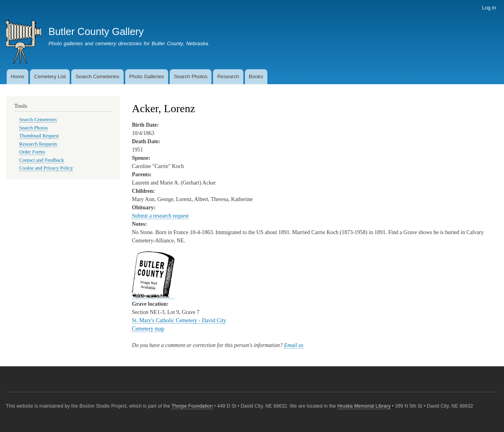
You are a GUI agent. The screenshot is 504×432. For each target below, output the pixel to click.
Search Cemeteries (97, 77)
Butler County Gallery (96, 31)
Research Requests (38, 144)
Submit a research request (160, 216)
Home (18, 77)
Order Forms (32, 152)
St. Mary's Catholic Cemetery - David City (179, 320)
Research (228, 77)
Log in (489, 8)
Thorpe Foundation (192, 406)
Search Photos (191, 77)
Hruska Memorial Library (364, 406)
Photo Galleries (147, 77)
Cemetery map (148, 329)
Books (256, 77)
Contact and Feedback (42, 160)
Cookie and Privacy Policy (46, 168)
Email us (294, 345)
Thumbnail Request (39, 136)
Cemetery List (50, 77)
